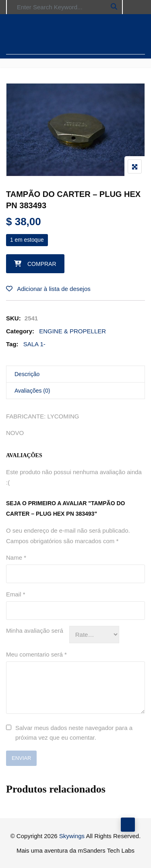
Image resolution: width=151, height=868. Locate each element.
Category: (20, 331)
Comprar (42, 264)
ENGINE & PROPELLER (72, 331)
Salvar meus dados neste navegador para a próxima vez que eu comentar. (74, 733)
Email (16, 594)
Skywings (72, 836)
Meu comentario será (36, 654)
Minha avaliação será (35, 631)
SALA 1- (34, 344)
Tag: (12, 344)
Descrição (27, 374)
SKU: (13, 318)
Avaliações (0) (32, 391)
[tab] (75, 374)
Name (16, 557)
